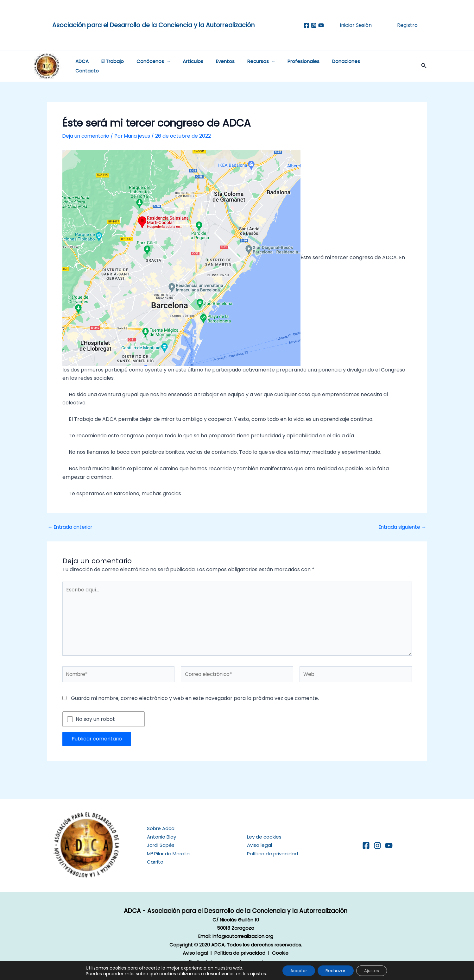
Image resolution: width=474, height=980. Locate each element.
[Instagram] (314, 25)
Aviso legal (259, 845)
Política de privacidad (272, 853)
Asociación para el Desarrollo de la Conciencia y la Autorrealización (153, 25)
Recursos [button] (244, 66)
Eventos (211, 66)
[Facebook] (307, 25)
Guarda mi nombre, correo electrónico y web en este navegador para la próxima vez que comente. (195, 700)
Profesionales (283, 66)
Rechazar (335, 970)
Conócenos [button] (146, 66)
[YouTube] (389, 845)
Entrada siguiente (402, 527)
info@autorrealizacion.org (243, 936)
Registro (407, 25)
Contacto (358, 66)
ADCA (81, 66)
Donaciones (323, 66)
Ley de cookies (264, 836)
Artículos (182, 66)
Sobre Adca (161, 828)
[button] (159, 66)
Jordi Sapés (161, 845)
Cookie (280, 953)
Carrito (155, 861)
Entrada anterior (72, 527)
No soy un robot (95, 721)
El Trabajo (108, 66)
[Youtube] (321, 25)
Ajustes (375, 970)
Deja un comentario (87, 136)
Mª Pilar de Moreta (168, 853)
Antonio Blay (161, 836)
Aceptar (295, 970)
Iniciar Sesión (356, 25)
